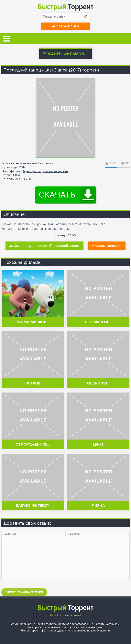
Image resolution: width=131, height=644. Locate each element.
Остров (33, 383)
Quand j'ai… (98, 383)
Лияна (98, 506)
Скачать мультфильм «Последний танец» (44, 246)
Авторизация (65, 26)
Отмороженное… (33, 445)
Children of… (98, 322)
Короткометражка (55, 171)
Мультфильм (32, 171)
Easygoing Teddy (33, 506)
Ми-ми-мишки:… (33, 322)
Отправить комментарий (24, 592)
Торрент (65, 7)
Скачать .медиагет (107, 246)
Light (98, 445)
